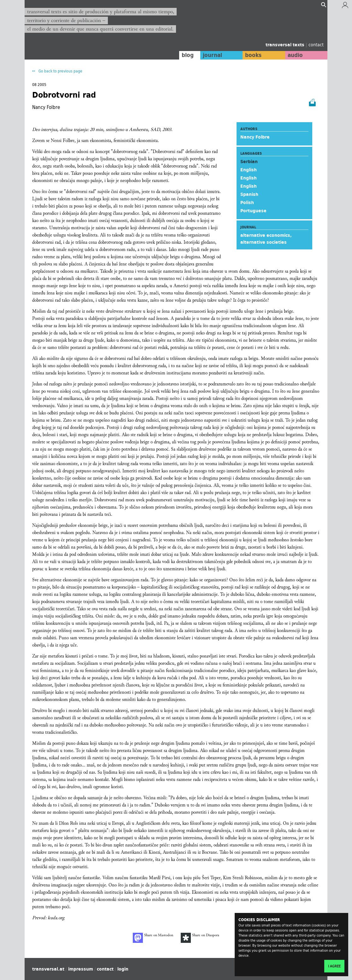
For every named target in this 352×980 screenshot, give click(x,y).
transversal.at (48, 969)
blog (188, 55)
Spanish (249, 194)
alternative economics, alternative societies (266, 239)
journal (212, 55)
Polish (247, 202)
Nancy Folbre (255, 137)
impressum (81, 969)
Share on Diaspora (200, 938)
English (249, 170)
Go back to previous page (60, 71)
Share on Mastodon (153, 938)
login (123, 969)
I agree (334, 966)
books (253, 55)
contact (316, 45)
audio (295, 55)
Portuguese (253, 211)
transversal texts (286, 45)
